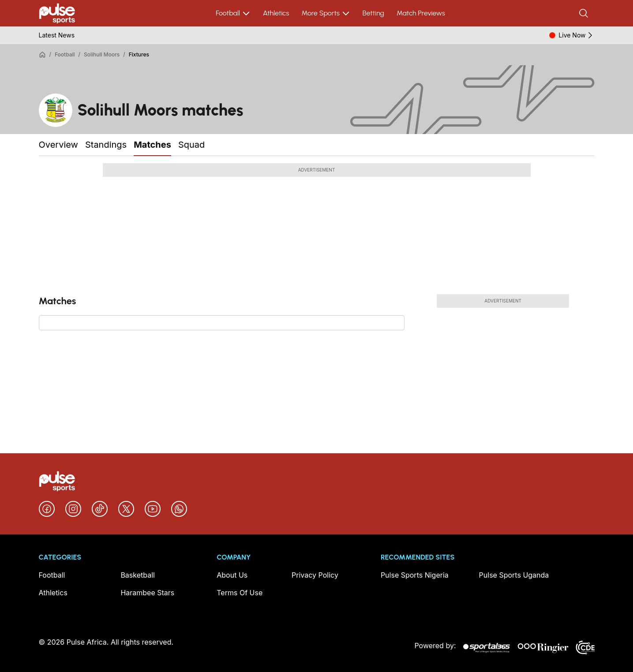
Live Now (576, 35)
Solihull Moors (102, 54)
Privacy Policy (315, 575)
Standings (106, 145)
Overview (58, 145)
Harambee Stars (147, 593)
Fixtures (139, 54)
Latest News (57, 35)
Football (233, 13)
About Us (232, 575)
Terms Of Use (240, 593)
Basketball (138, 575)
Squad (191, 145)
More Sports (326, 13)
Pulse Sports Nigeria (415, 575)
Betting (373, 13)
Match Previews (421, 13)
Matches (152, 145)
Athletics (276, 13)
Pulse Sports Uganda (514, 575)
